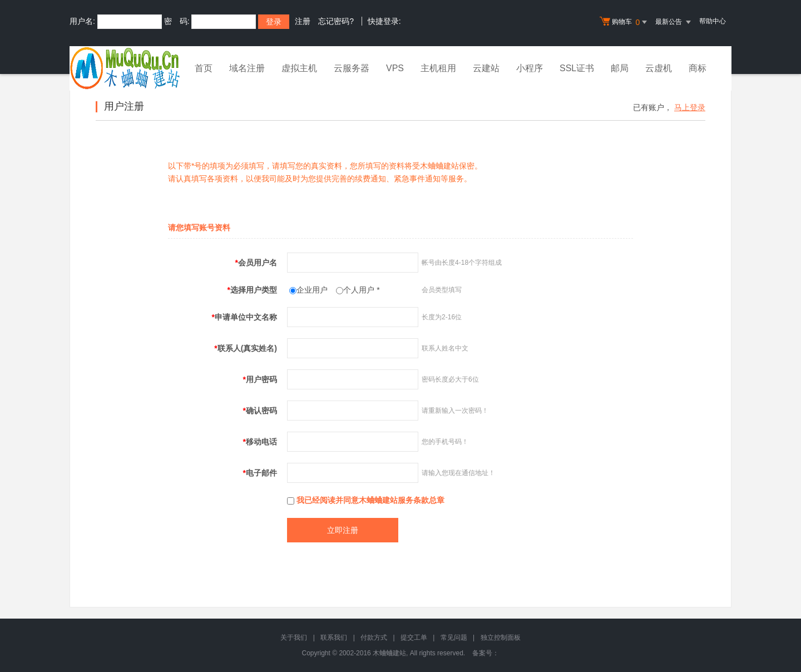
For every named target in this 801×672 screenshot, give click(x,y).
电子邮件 (260, 473)
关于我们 (294, 638)
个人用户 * (361, 290)
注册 (303, 21)
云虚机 (659, 68)
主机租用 (438, 68)
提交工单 (414, 638)
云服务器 (352, 68)
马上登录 (690, 107)
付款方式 (374, 638)
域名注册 (247, 68)
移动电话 (260, 442)
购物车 (625, 22)
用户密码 (260, 379)
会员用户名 (256, 263)
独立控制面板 (501, 638)
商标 (698, 68)
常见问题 (454, 638)
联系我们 (334, 638)
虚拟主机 (299, 68)
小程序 (530, 68)
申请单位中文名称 (244, 317)
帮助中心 (713, 21)
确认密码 (260, 411)
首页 (204, 68)
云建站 (486, 68)
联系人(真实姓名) (246, 348)
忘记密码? (336, 21)
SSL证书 (577, 68)
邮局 (620, 68)
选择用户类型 (252, 290)
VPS (395, 68)
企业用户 (312, 290)
